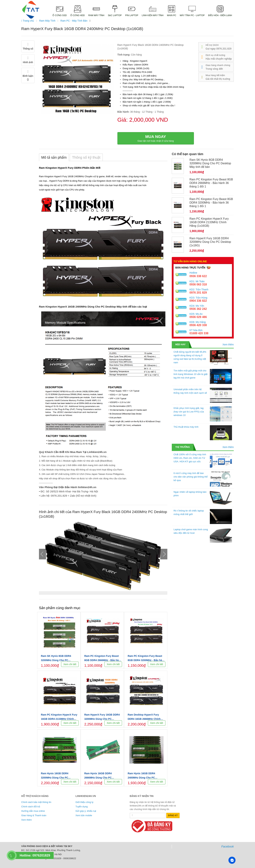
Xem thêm (228, 345)
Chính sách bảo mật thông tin (36, 802)
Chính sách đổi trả (31, 807)
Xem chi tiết (70, 664)
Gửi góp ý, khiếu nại (86, 811)
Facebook (228, 847)
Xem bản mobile (84, 815)
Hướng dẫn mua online (33, 811)
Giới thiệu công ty (84, 802)
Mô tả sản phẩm (54, 157)
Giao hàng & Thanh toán (34, 815)
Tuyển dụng (82, 807)
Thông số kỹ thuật (86, 157)
